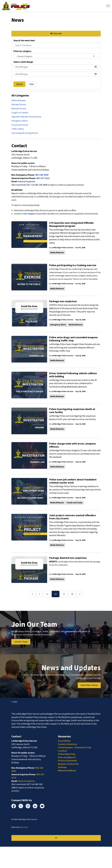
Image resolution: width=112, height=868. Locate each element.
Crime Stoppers (29, 214)
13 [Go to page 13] (64, 594)
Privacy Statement (67, 761)
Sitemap (62, 767)
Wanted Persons (19, 109)
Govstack (24, 827)
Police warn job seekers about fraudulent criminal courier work (73, 481)
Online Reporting (67, 754)
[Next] (80, 594)
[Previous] (32, 594)
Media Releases (57, 252)
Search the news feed (24, 40)
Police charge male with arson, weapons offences (72, 445)
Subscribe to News (89, 685)
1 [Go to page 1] (39, 594)
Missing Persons (19, 104)
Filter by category (22, 51)
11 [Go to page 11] (47, 594)
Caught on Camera (20, 113)
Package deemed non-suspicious (68, 558)
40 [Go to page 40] (72, 594)
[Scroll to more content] (56, 690)
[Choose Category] (56, 56)
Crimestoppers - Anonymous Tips (75, 747)
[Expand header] (108, 6)
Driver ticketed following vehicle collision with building (73, 375)
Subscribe (56, 34)
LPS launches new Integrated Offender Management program (71, 224)
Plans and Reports (67, 757)
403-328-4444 (42, 175)
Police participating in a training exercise (73, 265)
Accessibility (64, 741)
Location (62, 751)
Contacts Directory (68, 744)
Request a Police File (68, 764)
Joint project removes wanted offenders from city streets (73, 517)
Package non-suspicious (63, 301)
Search (19, 84)
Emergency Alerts (58, 325)
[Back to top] (56, 838)
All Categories (20, 95)
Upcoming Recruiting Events (25, 133)
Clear (32, 84)
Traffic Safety (18, 129)
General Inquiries (27, 181)
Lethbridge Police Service (62, 248)
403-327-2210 (43, 178)
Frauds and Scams (75, 503)
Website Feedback (67, 771)
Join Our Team (21, 642)
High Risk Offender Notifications (26, 117)
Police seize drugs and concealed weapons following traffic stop (73, 339)
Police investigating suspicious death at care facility (72, 411)
